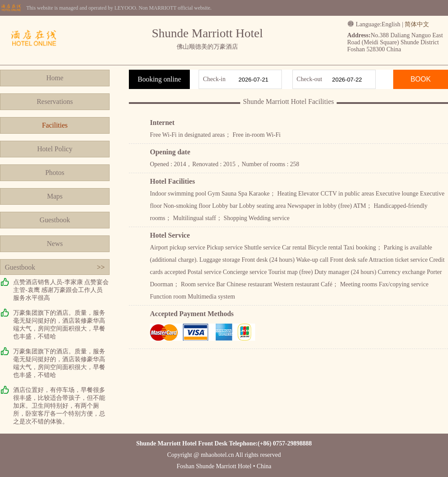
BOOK (420, 79)
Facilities (55, 125)
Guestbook (55, 220)
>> (101, 267)
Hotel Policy (55, 149)
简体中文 (417, 24)
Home (55, 78)
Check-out (309, 79)
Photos (55, 173)
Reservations (55, 101)
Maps (55, 196)
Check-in (214, 79)
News (55, 244)
